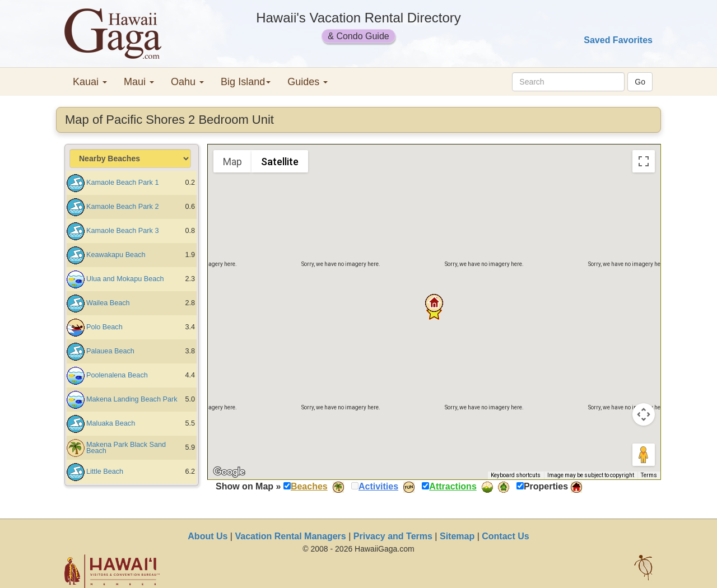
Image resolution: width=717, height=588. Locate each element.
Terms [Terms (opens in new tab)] (649, 475)
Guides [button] (308, 82)
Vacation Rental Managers (290, 536)
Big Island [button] (246, 82)
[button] (434, 303)
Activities (378, 486)
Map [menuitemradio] (232, 162)
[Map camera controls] (644, 414)
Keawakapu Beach (116, 255)
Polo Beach (104, 327)
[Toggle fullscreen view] (644, 161)
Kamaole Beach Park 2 (122, 207)
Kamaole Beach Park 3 (122, 231)
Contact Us (505, 536)
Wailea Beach (108, 303)
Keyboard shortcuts (516, 475)
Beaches (309, 486)
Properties (546, 486)
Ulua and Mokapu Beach (125, 279)
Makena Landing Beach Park (132, 399)
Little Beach (105, 472)
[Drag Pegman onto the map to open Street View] (644, 455)
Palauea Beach (110, 351)
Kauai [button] (90, 82)
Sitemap (457, 536)
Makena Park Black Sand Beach (126, 448)
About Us (208, 536)
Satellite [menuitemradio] (280, 162)
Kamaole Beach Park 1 (122, 183)
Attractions (453, 486)
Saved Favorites (618, 40)
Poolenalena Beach (117, 375)
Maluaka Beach (111, 423)
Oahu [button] (187, 82)
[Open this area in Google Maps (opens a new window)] (229, 472)
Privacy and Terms (393, 536)
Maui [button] (139, 82)
